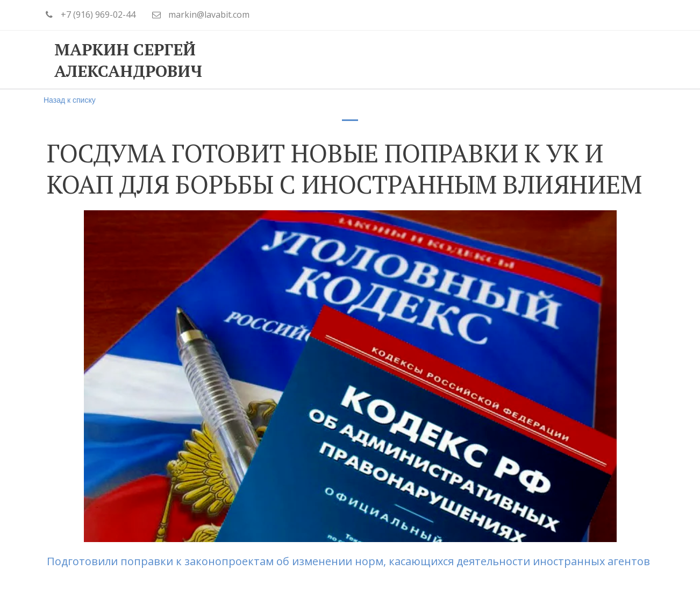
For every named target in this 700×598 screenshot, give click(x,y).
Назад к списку (70, 100)
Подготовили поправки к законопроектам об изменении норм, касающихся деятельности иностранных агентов (350, 561)
